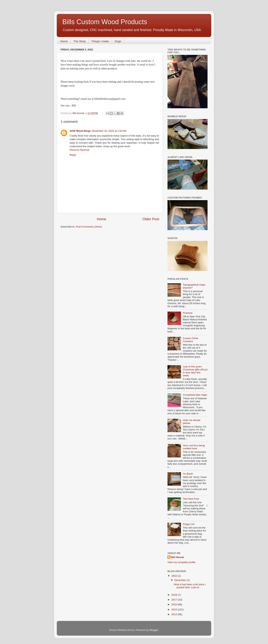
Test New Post (191, 499)
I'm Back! (188, 474)
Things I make (100, 41)
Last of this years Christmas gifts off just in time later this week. (195, 371)
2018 (175, 595)
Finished (188, 313)
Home (64, 41)
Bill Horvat (178, 557)
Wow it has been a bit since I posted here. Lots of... (190, 586)
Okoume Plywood (79, 150)
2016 (175, 604)
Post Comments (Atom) (89, 227)
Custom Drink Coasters (190, 340)
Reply (73, 155)
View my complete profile (181, 562)
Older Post (151, 219)
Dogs (118, 41)
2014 (175, 614)
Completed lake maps (195, 395)
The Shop (80, 41)
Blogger (154, 630)
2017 (175, 600)
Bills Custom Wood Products (105, 22)
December (181, 580)
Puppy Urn (189, 524)
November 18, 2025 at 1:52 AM (109, 131)
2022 (175, 576)
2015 (175, 609)
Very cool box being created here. (194, 447)
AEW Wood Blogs (80, 131)
